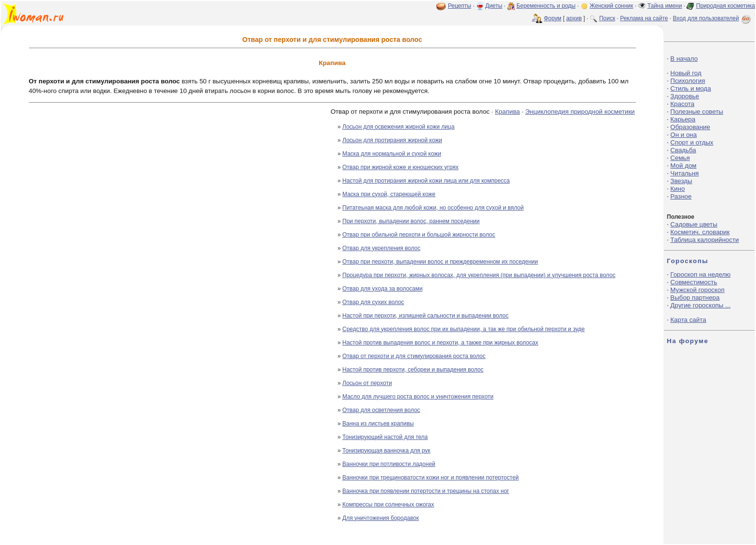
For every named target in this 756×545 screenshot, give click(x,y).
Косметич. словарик (700, 232)
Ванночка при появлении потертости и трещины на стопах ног (426, 491)
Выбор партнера (695, 298)
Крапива (508, 112)
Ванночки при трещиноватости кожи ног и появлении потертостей (431, 478)
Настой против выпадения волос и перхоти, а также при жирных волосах (440, 343)
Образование (690, 127)
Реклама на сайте (644, 18)
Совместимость (694, 282)
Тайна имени (665, 6)
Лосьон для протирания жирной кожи (392, 140)
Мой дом (683, 166)
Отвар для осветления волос (381, 410)
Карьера (683, 119)
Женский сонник (611, 6)
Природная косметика (726, 6)
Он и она (683, 135)
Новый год (686, 73)
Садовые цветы (694, 224)
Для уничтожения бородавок (381, 518)
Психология (688, 81)
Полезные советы (697, 112)
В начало (684, 59)
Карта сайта (688, 320)
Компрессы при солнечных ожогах (388, 505)
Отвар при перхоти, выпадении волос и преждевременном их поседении (440, 262)
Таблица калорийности (704, 240)
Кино (677, 189)
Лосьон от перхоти (367, 383)
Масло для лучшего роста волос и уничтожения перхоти (418, 397)
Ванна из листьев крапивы (378, 424)
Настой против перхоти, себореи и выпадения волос (413, 370)
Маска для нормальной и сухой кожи (392, 154)
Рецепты (459, 6)
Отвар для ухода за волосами (382, 289)
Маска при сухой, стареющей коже (389, 194)
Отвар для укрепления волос (381, 248)
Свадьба (683, 150)
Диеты (494, 6)
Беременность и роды (546, 6)
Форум (553, 18)
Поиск (607, 18)
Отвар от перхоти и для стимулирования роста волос (414, 356)
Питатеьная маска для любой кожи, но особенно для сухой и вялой (433, 208)
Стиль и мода (690, 88)
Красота (682, 104)
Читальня (684, 173)
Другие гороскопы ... (700, 305)
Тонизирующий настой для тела (385, 437)
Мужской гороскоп (697, 290)
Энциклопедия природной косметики (580, 112)
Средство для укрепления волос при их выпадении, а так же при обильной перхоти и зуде (464, 329)
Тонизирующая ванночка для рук (386, 451)
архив (574, 18)
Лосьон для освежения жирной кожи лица (398, 127)
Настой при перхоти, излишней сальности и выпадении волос (425, 316)
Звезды (681, 181)
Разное (681, 196)
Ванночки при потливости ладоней (389, 464)
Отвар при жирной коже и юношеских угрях (400, 167)
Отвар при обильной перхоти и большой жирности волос (419, 235)
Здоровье (685, 96)
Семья (680, 158)
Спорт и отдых (692, 142)
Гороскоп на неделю (700, 274)
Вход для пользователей (713, 18)
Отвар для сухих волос (373, 302)
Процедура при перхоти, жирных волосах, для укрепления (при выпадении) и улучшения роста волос (479, 275)
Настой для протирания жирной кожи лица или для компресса (426, 181)
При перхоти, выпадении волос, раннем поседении (411, 221)
